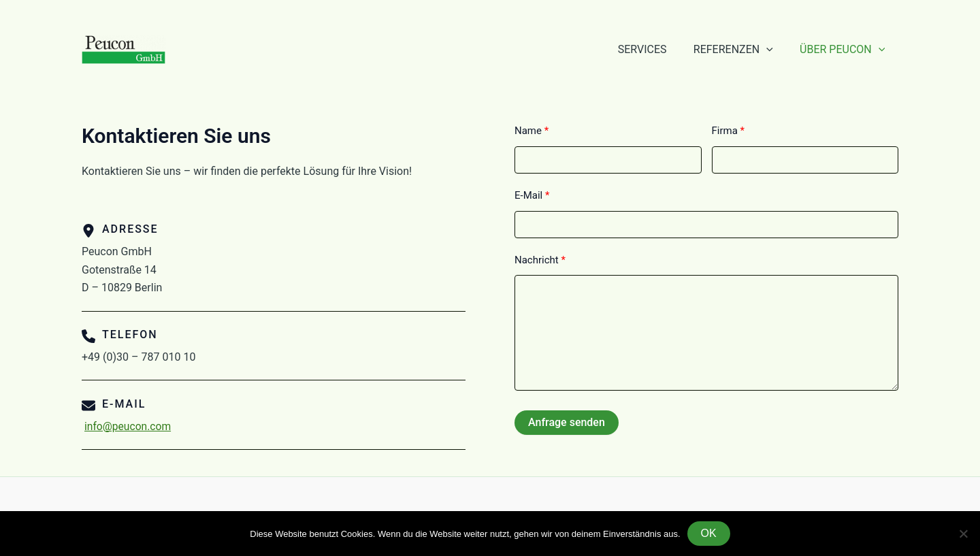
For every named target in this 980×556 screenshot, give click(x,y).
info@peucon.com (129, 426)
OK (709, 533)
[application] (774, 49)
